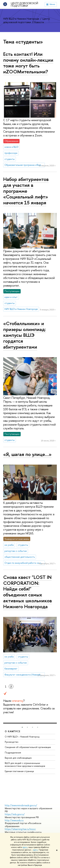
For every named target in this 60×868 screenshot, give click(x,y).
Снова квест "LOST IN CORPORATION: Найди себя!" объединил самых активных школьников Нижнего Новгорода (28, 592)
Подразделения (13, 753)
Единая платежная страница (19, 771)
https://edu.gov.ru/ (15, 814)
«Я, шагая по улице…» (27, 454)
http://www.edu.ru (14, 820)
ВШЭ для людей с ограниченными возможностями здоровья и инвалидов (25, 764)
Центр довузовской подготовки (24, 4)
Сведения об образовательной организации (28, 747)
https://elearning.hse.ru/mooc (20, 829)
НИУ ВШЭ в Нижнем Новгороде (22, 19)
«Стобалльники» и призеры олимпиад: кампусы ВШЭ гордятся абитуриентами (25, 335)
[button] (22, 727)
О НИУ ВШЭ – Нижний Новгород (22, 737)
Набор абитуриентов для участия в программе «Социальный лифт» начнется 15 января (26, 191)
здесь (25, 847)
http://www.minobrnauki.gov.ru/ (21, 805)
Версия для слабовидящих (18, 758)
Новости (39, 22)
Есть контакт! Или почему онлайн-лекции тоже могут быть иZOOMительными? (28, 63)
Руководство (12, 742)
